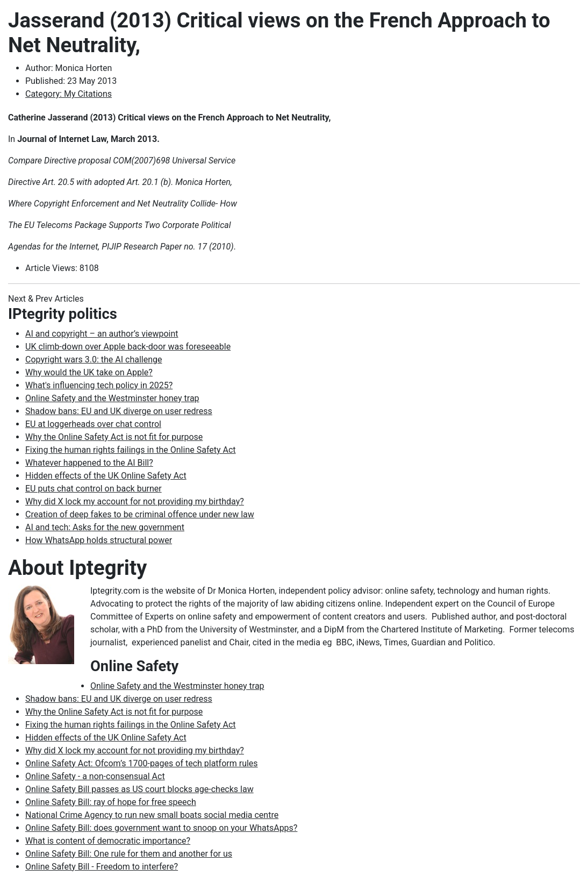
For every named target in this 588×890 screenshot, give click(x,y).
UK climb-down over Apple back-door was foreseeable (128, 347)
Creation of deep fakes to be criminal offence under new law (140, 514)
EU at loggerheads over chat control (93, 424)
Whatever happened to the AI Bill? (89, 463)
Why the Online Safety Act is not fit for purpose (114, 437)
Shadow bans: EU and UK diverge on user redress (119, 411)
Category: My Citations (69, 94)
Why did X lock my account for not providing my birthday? (135, 501)
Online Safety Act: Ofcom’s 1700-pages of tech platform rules (142, 763)
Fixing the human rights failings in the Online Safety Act (131, 450)
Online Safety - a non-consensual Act (95, 776)
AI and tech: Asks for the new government (105, 527)
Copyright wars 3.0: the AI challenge (94, 359)
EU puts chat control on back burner (94, 489)
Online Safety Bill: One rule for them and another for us (129, 854)
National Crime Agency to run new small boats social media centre (152, 815)
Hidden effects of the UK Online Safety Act (106, 476)
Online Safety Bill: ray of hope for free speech (111, 802)
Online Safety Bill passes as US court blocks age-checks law (139, 789)
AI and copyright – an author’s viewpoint (102, 334)
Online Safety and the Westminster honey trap (112, 398)
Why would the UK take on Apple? (89, 372)
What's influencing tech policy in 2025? (99, 385)
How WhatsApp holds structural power (99, 540)
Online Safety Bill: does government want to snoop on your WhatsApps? (161, 828)
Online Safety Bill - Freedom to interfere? (102, 867)
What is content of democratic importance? (108, 841)
